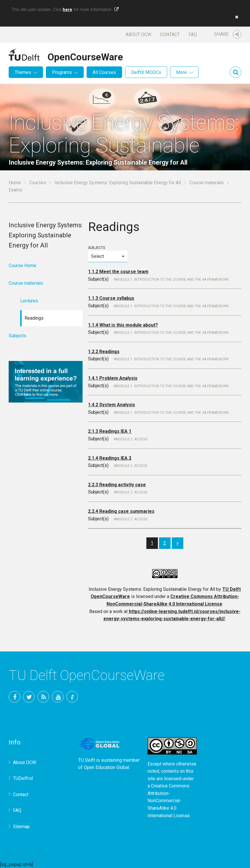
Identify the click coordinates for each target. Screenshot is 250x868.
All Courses (104, 72)
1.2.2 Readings (104, 352)
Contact (170, 35)
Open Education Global (106, 767)
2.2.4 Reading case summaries (121, 511)
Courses (38, 183)
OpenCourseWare (85, 56)
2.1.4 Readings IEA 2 (110, 458)
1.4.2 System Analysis (112, 405)
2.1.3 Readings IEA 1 (110, 431)
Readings (34, 318)
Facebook (14, 697)
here (67, 10)
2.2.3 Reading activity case (117, 485)
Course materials (207, 183)
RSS (43, 697)
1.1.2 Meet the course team (118, 272)
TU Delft (72, 697)
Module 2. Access (131, 439)
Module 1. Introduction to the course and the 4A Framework (172, 280)
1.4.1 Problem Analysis (113, 378)
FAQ (193, 35)
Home (15, 183)
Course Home (23, 266)
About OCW (138, 35)
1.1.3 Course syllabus (111, 298)
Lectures (29, 301)
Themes (23, 72)
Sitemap (21, 827)
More (181, 72)
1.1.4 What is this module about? (123, 325)
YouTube (58, 697)
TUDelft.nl (23, 778)
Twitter (29, 697)
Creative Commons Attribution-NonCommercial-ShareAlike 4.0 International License (169, 801)
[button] (235, 17)
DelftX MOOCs (146, 72)
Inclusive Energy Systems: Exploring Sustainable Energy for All (118, 183)
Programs (62, 72)
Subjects (108, 254)
